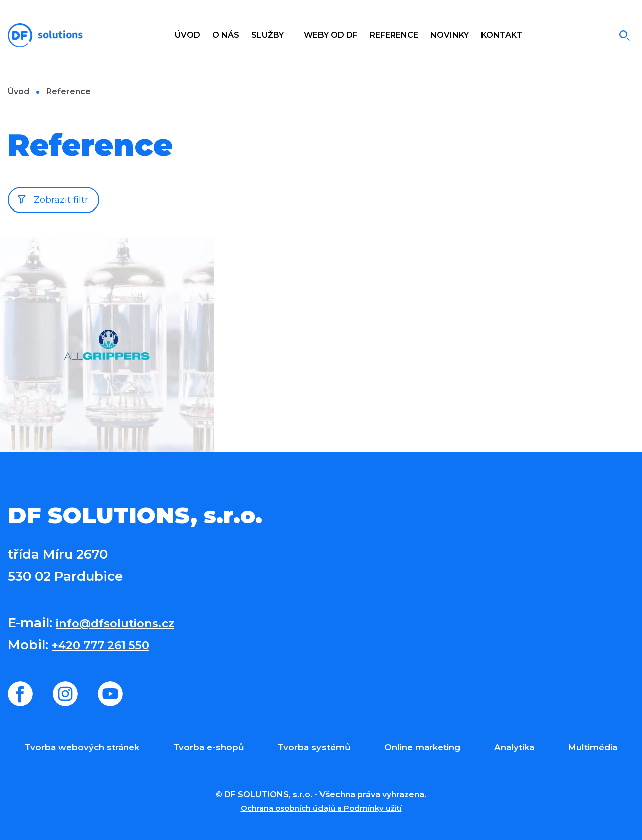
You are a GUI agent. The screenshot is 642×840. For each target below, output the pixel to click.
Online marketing (422, 747)
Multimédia (593, 747)
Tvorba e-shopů (209, 747)
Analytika (514, 747)
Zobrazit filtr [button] (61, 200)
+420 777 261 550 (108, 645)
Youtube (110, 694)
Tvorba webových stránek (82, 747)
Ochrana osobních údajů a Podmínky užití (321, 808)
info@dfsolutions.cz (123, 623)
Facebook (20, 694)
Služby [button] (269, 35)
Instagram (65, 694)
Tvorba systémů (314, 747)
